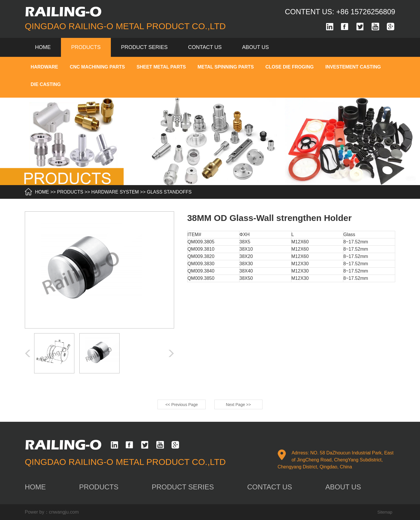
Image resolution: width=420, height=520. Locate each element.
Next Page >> (239, 405)
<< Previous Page (182, 405)
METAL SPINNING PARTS (226, 67)
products (86, 47)
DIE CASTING (46, 84)
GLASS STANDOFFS (169, 192)
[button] (171, 353)
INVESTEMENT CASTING (353, 67)
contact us (205, 47)
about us (256, 47)
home (35, 487)
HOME (42, 192)
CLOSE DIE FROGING (289, 67)
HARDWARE (44, 67)
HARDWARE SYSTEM (115, 192)
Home (43, 47)
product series (144, 47)
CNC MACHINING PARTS (97, 67)
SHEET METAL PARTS (161, 67)
